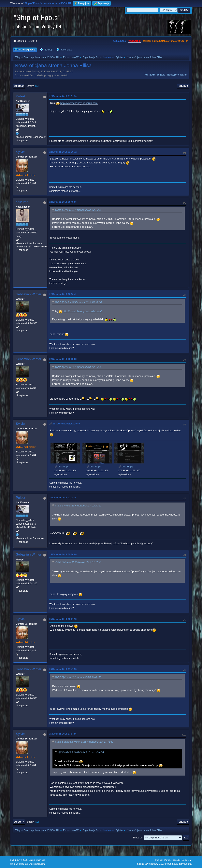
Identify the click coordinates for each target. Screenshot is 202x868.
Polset (20, 96)
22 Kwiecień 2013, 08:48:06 (63, 202)
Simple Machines (37, 860)
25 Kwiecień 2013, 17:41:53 (63, 669)
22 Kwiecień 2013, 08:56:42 (63, 294)
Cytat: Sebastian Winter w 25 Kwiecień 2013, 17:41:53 (84, 742)
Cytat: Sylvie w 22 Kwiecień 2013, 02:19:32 (78, 210)
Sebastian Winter (29, 294)
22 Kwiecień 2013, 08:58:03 (63, 359)
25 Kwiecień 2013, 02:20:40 (66, 424)
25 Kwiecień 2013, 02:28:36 (63, 498)
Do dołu (19, 86)
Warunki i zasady (172, 860)
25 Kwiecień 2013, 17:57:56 (63, 734)
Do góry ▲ (187, 860)
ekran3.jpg (125, 467)
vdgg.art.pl (134, 41)
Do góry (19, 822)
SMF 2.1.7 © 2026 (19, 860)
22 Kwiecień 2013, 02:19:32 (63, 152)
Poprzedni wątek (154, 75)
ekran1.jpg (61, 467)
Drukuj (183, 86)
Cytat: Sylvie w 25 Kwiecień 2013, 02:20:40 (78, 506)
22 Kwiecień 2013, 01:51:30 (63, 96)
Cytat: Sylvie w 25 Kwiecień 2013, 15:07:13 (78, 677)
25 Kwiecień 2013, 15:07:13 (63, 619)
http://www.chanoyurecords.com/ (79, 103)
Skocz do (138, 838)
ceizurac (22, 202)
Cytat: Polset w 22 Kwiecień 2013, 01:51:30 (78, 302)
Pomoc (159, 860)
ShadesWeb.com (37, 864)
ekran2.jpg (93, 467)
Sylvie (119, 57)
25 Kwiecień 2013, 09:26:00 (63, 554)
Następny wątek (177, 75)
